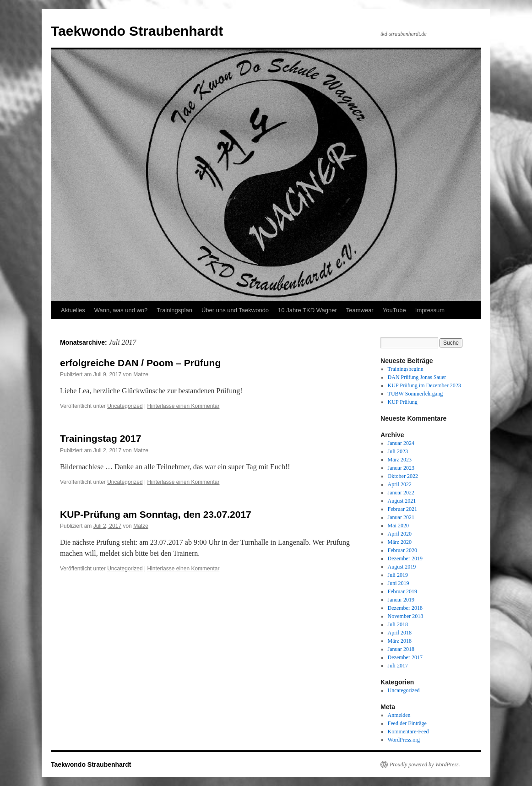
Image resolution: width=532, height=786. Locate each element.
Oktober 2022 (403, 476)
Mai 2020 (398, 526)
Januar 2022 (401, 493)
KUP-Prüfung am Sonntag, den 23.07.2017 (156, 514)
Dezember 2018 (405, 608)
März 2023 (400, 460)
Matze (141, 374)
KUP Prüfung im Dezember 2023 (424, 385)
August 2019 (402, 567)
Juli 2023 (398, 451)
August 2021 (402, 501)
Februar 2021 (402, 509)
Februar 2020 (402, 550)
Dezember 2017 (405, 657)
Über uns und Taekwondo (235, 310)
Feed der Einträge (407, 723)
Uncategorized (125, 406)
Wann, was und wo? (121, 310)
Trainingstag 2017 (100, 438)
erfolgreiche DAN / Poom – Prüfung (140, 363)
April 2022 (400, 484)
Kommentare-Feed (408, 732)
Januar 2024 (401, 443)
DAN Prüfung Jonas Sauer (417, 377)
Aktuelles (73, 310)
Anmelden (399, 715)
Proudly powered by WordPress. (425, 764)
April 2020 (400, 534)
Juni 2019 (399, 583)
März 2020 (400, 542)
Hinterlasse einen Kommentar (183, 406)
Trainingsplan (174, 310)
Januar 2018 (401, 649)
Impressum (430, 310)
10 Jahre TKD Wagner (307, 310)
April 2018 (400, 633)
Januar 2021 (401, 517)
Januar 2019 (401, 600)
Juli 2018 (398, 624)
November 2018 (406, 616)
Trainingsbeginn (406, 369)
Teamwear (360, 310)
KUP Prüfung (403, 402)
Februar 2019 (402, 591)
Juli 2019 (398, 575)
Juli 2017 (398, 666)
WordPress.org (404, 740)
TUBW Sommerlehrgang (415, 394)
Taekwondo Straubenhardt (137, 31)
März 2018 (400, 641)
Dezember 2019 (405, 558)
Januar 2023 (401, 468)
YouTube (394, 310)
